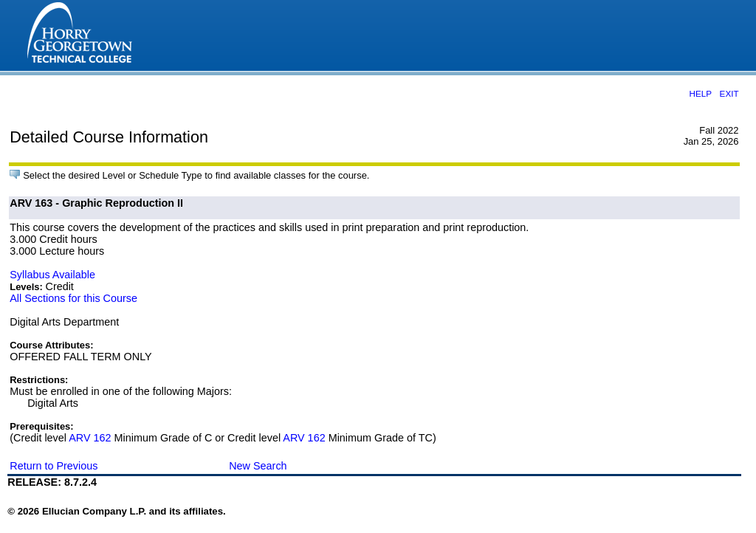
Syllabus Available (52, 275)
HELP (701, 93)
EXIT (729, 93)
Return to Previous (54, 466)
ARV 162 (90, 438)
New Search (258, 466)
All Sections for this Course (73, 298)
